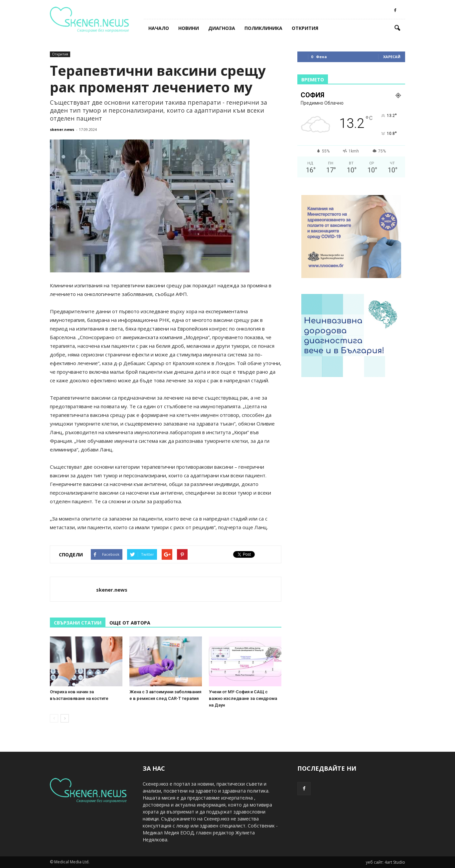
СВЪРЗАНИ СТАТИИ (78, 623)
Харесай (392, 57)
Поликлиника (263, 28)
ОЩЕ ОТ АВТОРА (130, 623)
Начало (159, 28)
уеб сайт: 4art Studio (385, 862)
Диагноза (222, 28)
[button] (397, 28)
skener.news (62, 129)
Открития (305, 28)
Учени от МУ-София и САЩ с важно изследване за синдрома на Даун (243, 698)
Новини (189, 28)
